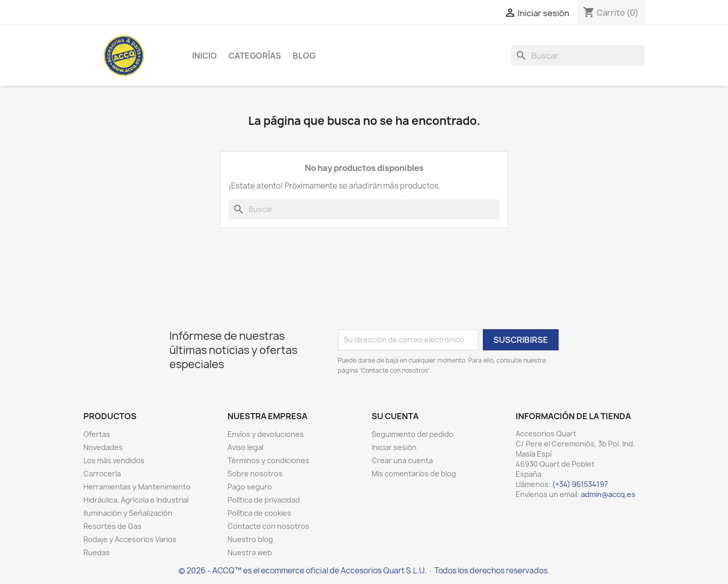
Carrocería (102, 474)
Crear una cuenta (402, 460)
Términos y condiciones (268, 460)
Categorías (255, 56)
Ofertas (97, 434)
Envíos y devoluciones (266, 434)
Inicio (204, 56)
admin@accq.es (608, 494)
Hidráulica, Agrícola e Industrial (136, 500)
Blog (304, 56)
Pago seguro (250, 487)
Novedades (103, 447)
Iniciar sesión (394, 447)
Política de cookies (259, 513)
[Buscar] (578, 56)
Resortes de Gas (112, 526)
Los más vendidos (114, 460)
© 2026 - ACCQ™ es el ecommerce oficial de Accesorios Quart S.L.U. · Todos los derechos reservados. (364, 571)
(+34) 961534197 (580, 484)
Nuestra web (250, 552)
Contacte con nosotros (268, 526)
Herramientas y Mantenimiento (137, 487)
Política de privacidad (264, 500)
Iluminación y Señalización (128, 513)
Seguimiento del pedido (413, 434)
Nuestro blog (250, 539)
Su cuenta (395, 416)
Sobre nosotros (255, 474)
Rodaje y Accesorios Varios (130, 539)
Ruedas (97, 552)
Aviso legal (245, 447)
